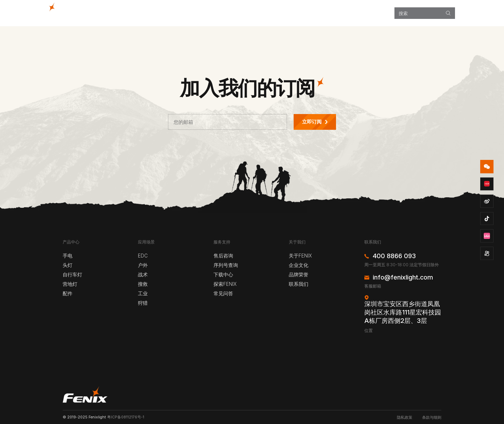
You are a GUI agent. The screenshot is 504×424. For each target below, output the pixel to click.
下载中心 (223, 275)
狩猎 (143, 303)
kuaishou (487, 253)
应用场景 (264, 13)
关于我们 (371, 13)
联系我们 (299, 284)
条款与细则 (432, 418)
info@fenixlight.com (403, 277)
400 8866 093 (394, 256)
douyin (487, 219)
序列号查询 (226, 265)
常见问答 (223, 294)
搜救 (143, 284)
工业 (143, 294)
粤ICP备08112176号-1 (126, 417)
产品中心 (229, 13)
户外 (143, 265)
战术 (143, 275)
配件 (68, 294)
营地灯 (70, 284)
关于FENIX (300, 256)
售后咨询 (223, 256)
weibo (487, 201)
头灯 (68, 265)
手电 (68, 256)
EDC (143, 256)
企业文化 (299, 265)
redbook (487, 184)
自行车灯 (72, 275)
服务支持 (336, 13)
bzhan (487, 236)
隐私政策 (405, 418)
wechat (487, 167)
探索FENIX (300, 13)
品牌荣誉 (299, 275)
